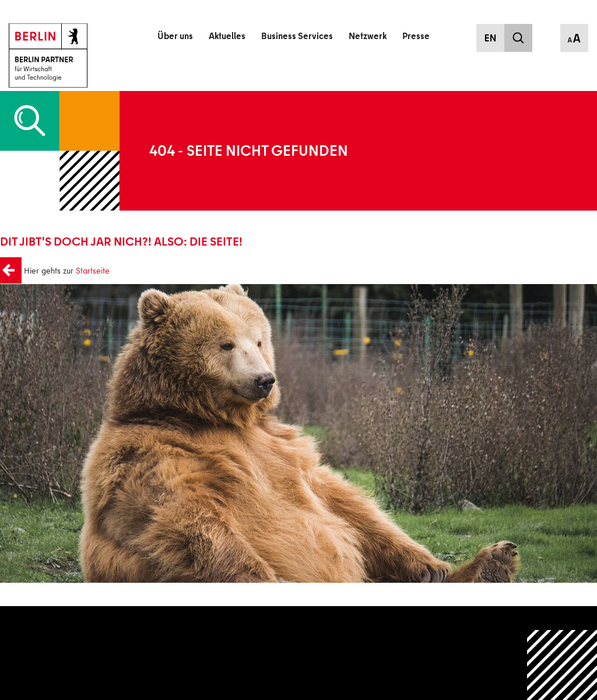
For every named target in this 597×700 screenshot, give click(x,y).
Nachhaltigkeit (251, 667)
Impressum (438, 651)
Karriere (240, 651)
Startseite (90, 271)
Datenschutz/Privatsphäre (463, 634)
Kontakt (240, 634)
